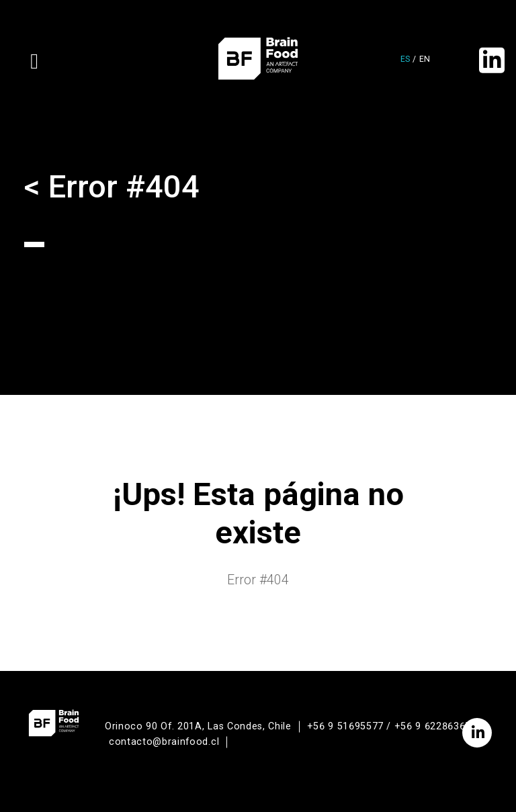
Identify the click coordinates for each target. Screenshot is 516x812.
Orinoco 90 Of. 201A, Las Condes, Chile (198, 726)
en (425, 59)
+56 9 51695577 (345, 726)
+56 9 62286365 (433, 726)
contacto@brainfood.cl (164, 742)
